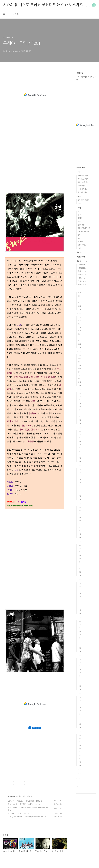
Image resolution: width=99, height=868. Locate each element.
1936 (79, 631)
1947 (79, 590)
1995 (79, 406)
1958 (79, 548)
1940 (79, 613)
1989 (79, 431)
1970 (79, 499)
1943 (79, 603)
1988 (79, 434)
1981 (79, 458)
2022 (79, 302)
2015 (79, 330)
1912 (79, 720)
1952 (79, 568)
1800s (79, 769)
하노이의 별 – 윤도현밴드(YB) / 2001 (23, 804)
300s (78, 778)
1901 (79, 762)
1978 (79, 472)
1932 (79, 644)
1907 (79, 742)
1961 (79, 534)
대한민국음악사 (83, 182)
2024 (79, 296)
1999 (79, 393)
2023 (79, 299)
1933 (79, 641)
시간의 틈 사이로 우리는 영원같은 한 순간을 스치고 (43, 5)
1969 (79, 507)
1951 (79, 572)
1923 (79, 679)
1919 (79, 697)
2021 (79, 306)
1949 (79, 583)
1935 (79, 634)
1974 (79, 486)
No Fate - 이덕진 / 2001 (17, 813)
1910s (79, 693)
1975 (79, 482)
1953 (79, 565)
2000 (79, 385)
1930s (79, 617)
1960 (79, 537)
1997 (79, 400)
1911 (79, 724)
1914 (79, 714)
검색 (88, 5)
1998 (79, 396)
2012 (79, 340)
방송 (79, 238)
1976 (79, 479)
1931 (79, 648)
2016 (79, 327)
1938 (79, 624)
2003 (79, 375)
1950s (79, 541)
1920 (79, 689)
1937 (79, 628)
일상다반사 (81, 225)
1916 (79, 707)
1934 (79, 638)
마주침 (79, 208)
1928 (79, 662)
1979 (79, 469)
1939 (79, 621)
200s (78, 782)
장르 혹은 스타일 (84, 200)
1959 (79, 545)
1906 (79, 745)
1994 (79, 410)
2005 (79, 368)
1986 (79, 441)
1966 (79, 517)
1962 (79, 530)
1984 (79, 448)
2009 (79, 355)
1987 (79, 438)
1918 (79, 700)
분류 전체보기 (82, 167)
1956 (79, 555)
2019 (79, 317)
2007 (79, 362)
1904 (79, 752)
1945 (79, 596)
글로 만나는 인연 (84, 231)
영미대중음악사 (83, 179)
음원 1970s (82, 281)
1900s (79, 731)
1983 (79, 451)
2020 (79, 309)
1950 (79, 575)
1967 (79, 514)
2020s (79, 289)
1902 (79, 758)
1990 (79, 423)
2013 (79, 337)
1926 (79, 669)
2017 (79, 324)
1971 (79, 496)
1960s (79, 503)
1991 (79, 420)
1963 (79, 527)
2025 (79, 292)
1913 (79, 717)
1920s (79, 655)
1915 (79, 710)
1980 (79, 461)
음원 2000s (82, 271)
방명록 (16, 14)
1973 (79, 489)
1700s (79, 774)
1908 (79, 738)
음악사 (79, 172)
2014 (79, 334)
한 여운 (80, 241)
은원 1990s (82, 275)
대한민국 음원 (82, 261)
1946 (79, 593)
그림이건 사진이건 (84, 228)
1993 (79, 413)
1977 (79, 476)
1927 (79, 666)
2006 (79, 365)
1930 (79, 651)
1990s (79, 389)
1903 (79, 755)
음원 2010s (82, 268)
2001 (16, 796)
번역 (79, 248)
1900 (79, 765)
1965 (79, 520)
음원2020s (81, 264)
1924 (79, 676)
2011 (79, 344)
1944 (79, 600)
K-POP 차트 (82, 245)
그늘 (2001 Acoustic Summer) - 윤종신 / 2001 (26, 816)
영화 (79, 235)
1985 (79, 444)
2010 (79, 347)
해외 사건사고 (82, 192)
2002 (79, 378)
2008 (79, 358)
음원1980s (81, 278)
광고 (79, 215)
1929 (79, 659)
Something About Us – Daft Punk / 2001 (24, 801)
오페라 (80, 218)
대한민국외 (81, 257)
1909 (79, 735)
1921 (79, 686)
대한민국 (80, 252)
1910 (79, 727)
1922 (79, 682)
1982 (79, 454)
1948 (79, 586)
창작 (79, 221)
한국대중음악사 (83, 175)
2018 (79, 320)
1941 (79, 610)
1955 (79, 558)
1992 (79, 416)
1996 (79, 403)
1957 (79, 552)
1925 (79, 672)
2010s (79, 313)
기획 (79, 203)
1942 (79, 606)
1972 (79, 492)
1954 (79, 562)
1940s (79, 579)
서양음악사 (81, 186)
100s (78, 786)
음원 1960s (82, 285)
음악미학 (80, 196)
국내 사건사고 (82, 189)
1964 (79, 524)
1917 (79, 704)
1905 (79, 748)
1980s (79, 427)
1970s (79, 465)
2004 (79, 372)
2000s (10, 796)
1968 (79, 510)
